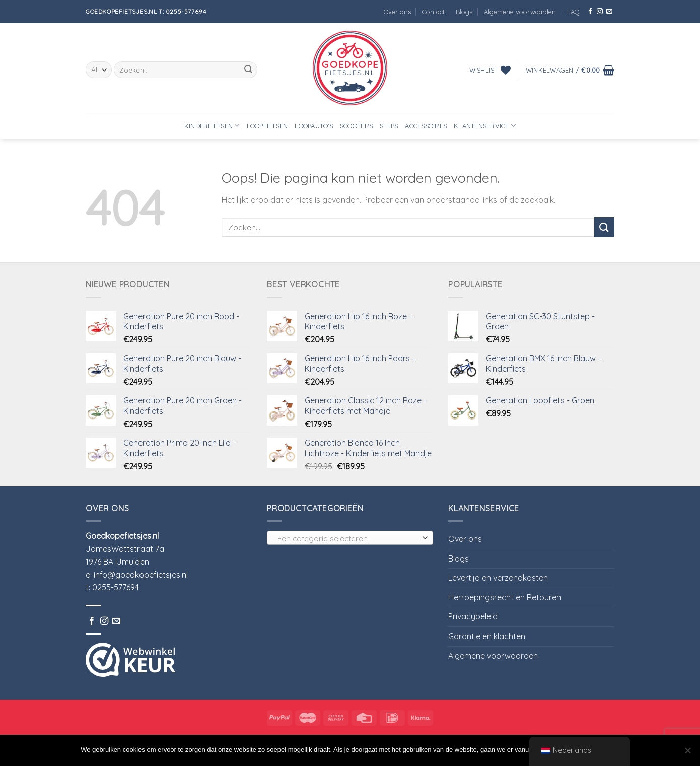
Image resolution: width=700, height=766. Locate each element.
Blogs (464, 12)
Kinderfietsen (212, 126)
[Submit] (248, 70)
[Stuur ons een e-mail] (609, 12)
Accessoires (426, 126)
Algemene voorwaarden (520, 12)
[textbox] (348, 538)
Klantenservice (485, 126)
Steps (389, 126)
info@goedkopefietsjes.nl (141, 575)
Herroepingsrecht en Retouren (505, 597)
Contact (433, 12)
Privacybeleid (473, 616)
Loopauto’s (314, 126)
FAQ (573, 12)
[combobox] (350, 538)
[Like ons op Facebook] (590, 12)
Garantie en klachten (487, 636)
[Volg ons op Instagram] (600, 12)
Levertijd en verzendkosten (498, 578)
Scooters (356, 126)
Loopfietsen (267, 126)
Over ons (397, 12)
